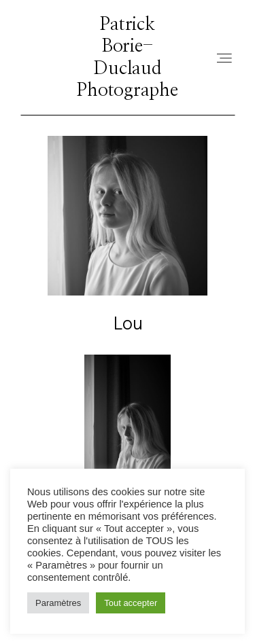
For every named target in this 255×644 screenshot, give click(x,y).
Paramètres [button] (58, 603)
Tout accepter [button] (131, 603)
